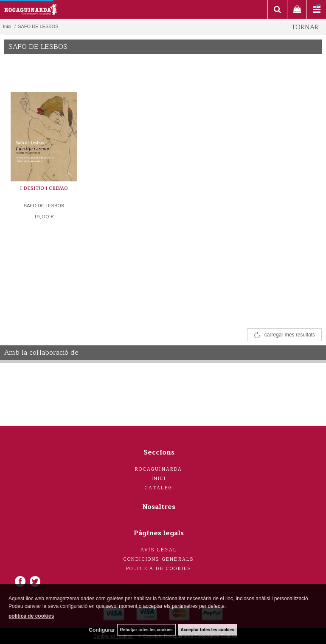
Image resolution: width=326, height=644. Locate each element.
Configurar (102, 630)
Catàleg (159, 488)
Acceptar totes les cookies (208, 630)
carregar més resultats (290, 335)
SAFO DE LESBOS (44, 206)
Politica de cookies (159, 569)
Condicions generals (159, 559)
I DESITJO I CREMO (44, 188)
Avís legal (159, 550)
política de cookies (31, 616)
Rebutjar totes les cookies (146, 630)
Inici (159, 479)
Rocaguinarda (159, 469)
